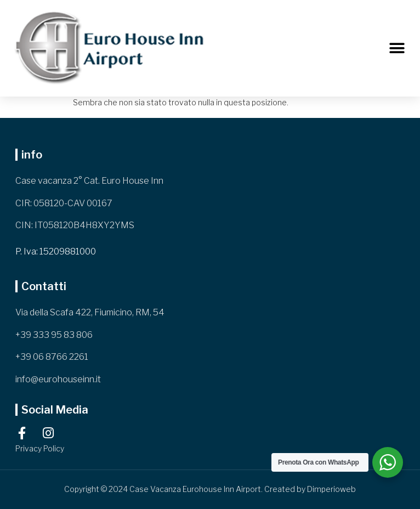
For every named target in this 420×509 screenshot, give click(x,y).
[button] (397, 49)
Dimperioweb (331, 489)
